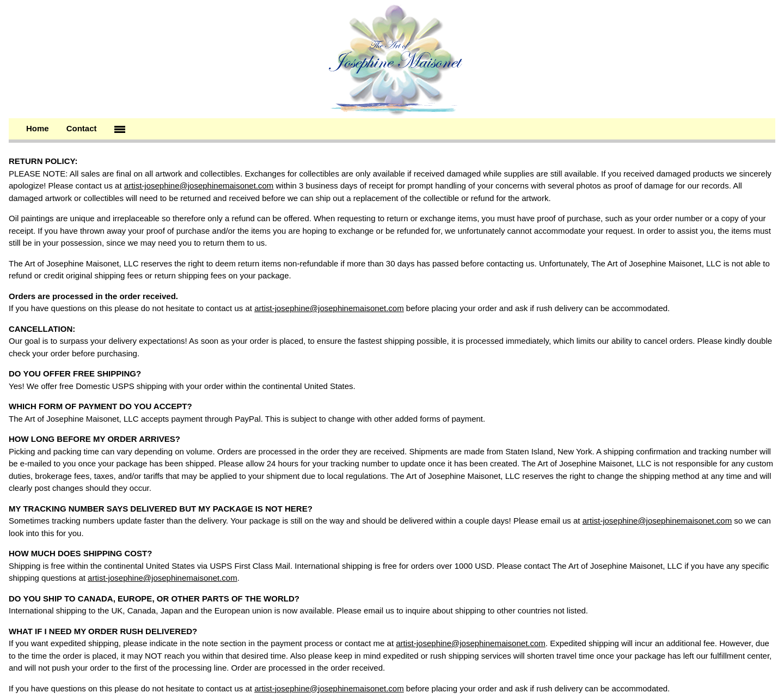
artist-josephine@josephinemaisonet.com (199, 186)
